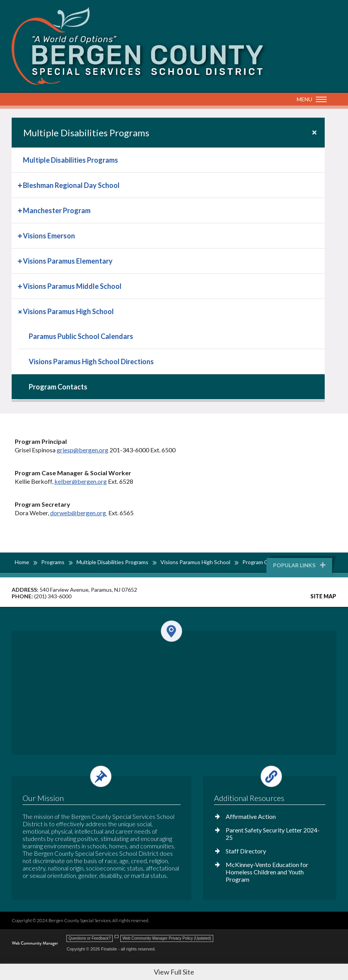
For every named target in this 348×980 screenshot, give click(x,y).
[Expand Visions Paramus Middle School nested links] (21, 286)
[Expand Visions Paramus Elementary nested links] (21, 260)
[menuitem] (168, 160)
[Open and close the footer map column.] (173, 631)
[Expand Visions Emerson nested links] (21, 235)
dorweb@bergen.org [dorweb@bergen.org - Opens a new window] (79, 513)
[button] (310, 100)
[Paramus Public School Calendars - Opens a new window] (171, 336)
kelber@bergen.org (81, 481)
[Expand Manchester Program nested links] (21, 210)
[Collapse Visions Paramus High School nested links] (21, 311)
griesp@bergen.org (83, 450)
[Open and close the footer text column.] (100, 776)
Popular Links (300, 565)
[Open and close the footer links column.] (269, 776)
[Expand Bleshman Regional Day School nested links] (21, 185)
